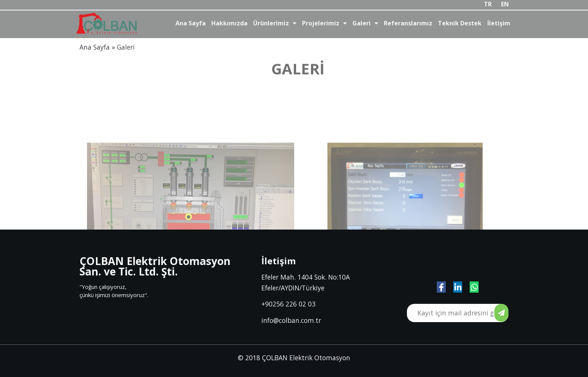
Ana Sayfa (95, 47)
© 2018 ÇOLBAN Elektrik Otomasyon (294, 358)
